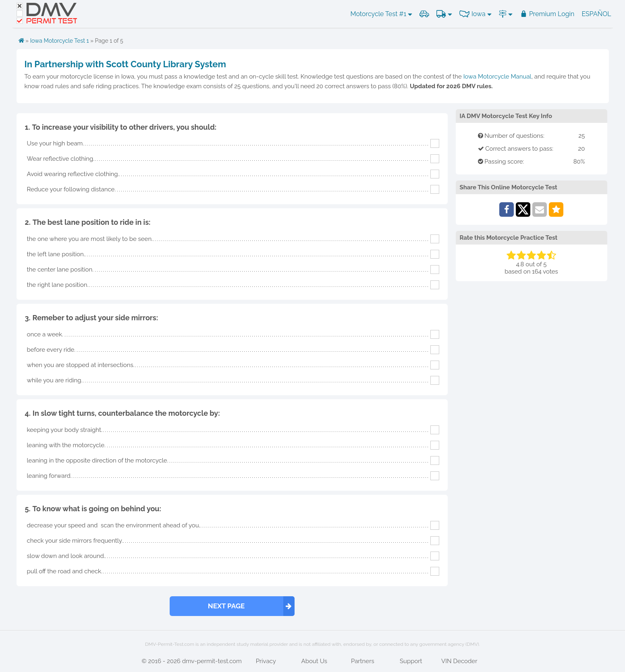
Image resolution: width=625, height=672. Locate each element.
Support (411, 661)
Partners (363, 661)
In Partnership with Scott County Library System (125, 64)
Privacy (266, 661)
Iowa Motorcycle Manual (497, 77)
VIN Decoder (459, 661)
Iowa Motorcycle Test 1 (60, 41)
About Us (314, 661)
